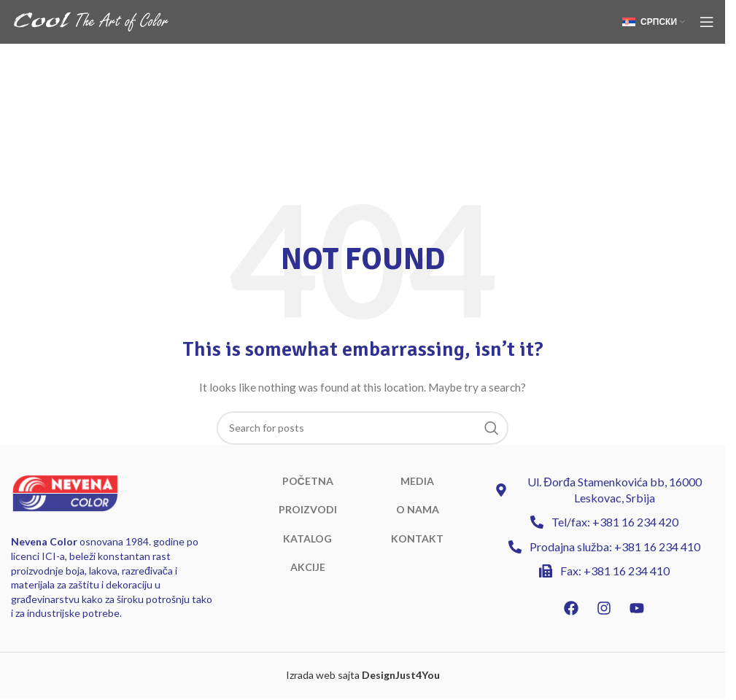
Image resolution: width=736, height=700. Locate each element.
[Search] (363, 428)
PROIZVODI (308, 509)
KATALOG (307, 538)
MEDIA (417, 481)
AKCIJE (308, 567)
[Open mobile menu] (707, 22)
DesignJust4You (401, 675)
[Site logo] (91, 21)
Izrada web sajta (323, 675)
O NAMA (418, 509)
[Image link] (65, 492)
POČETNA (308, 481)
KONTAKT (417, 538)
